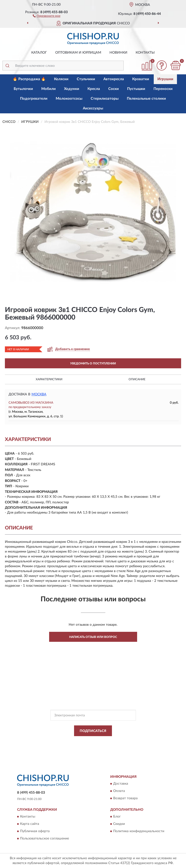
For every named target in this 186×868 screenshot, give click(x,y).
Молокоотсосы (69, 99)
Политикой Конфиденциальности (117, 742)
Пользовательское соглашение (44, 839)
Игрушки (165, 79)
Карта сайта (30, 824)
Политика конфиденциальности (139, 831)
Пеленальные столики (146, 99)
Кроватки (141, 79)
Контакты (145, 53)
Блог (117, 817)
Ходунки (72, 89)
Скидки (119, 824)
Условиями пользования (88, 746)
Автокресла (114, 79)
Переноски (163, 89)
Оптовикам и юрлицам (78, 53)
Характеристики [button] (49, 379)
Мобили (49, 89)
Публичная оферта (35, 831)
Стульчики (86, 79)
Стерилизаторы (105, 99)
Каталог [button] (39, 53)
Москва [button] (39, 394)
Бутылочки (23, 89)
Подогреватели (34, 99)
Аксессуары (93, 108)
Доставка (121, 784)
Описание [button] (137, 379)
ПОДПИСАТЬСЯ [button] (93, 731)
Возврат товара (125, 799)
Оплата (119, 791)
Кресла (94, 89)
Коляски (61, 79)
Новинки (118, 53)
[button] (47, 16)
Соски (114, 89)
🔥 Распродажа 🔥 (29, 79)
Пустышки (136, 89)
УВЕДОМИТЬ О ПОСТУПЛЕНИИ (93, 363)
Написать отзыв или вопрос (93, 637)
